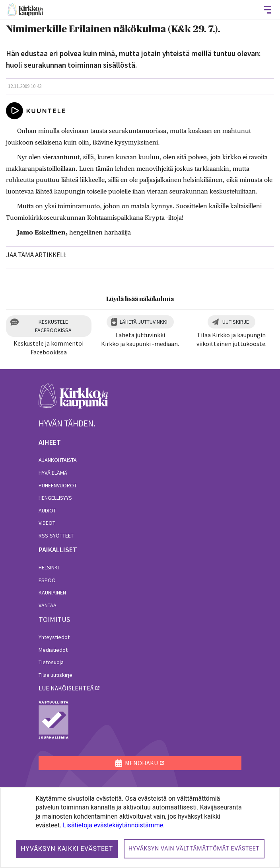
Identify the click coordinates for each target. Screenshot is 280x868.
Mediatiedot (53, 650)
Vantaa (48, 605)
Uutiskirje (236, 322)
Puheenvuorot (58, 485)
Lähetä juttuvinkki (144, 322)
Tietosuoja (51, 662)
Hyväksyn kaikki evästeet (67, 849)
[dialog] (140, 828)
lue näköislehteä (66, 688)
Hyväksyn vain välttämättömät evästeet (194, 848)
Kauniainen (52, 592)
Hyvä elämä (53, 473)
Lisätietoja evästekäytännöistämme (113, 825)
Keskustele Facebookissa (53, 326)
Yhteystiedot (54, 637)
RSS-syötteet (56, 536)
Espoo (47, 580)
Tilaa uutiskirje (55, 675)
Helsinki (49, 567)
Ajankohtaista (58, 460)
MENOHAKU (137, 763)
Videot (47, 523)
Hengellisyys (55, 498)
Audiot (47, 510)
